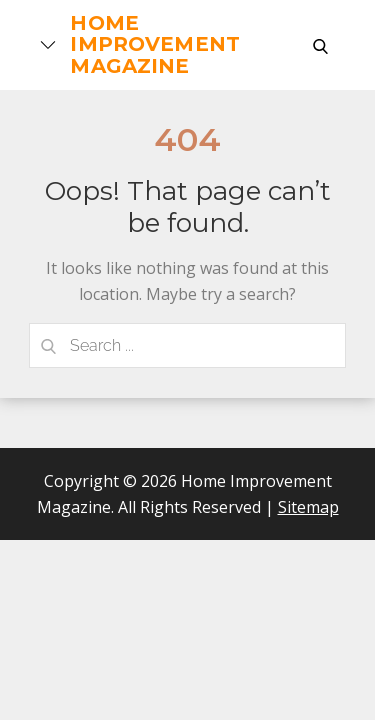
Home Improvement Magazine (155, 44)
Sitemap (308, 507)
